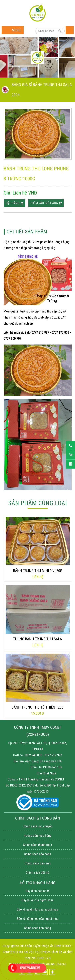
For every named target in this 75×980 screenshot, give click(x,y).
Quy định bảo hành (37, 891)
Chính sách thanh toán (37, 845)
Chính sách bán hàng (37, 928)
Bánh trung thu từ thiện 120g (38, 707)
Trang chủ (70, 30)
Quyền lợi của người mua (37, 900)
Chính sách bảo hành (37, 854)
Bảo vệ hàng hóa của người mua (38, 919)
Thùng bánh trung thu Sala (37, 639)
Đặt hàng (14, 203)
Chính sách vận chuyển (38, 826)
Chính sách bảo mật (38, 863)
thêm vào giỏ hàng (46, 203)
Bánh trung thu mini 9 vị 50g (38, 571)
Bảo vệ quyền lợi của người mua (37, 909)
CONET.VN (43, 958)
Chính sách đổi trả (37, 873)
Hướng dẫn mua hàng (37, 836)
